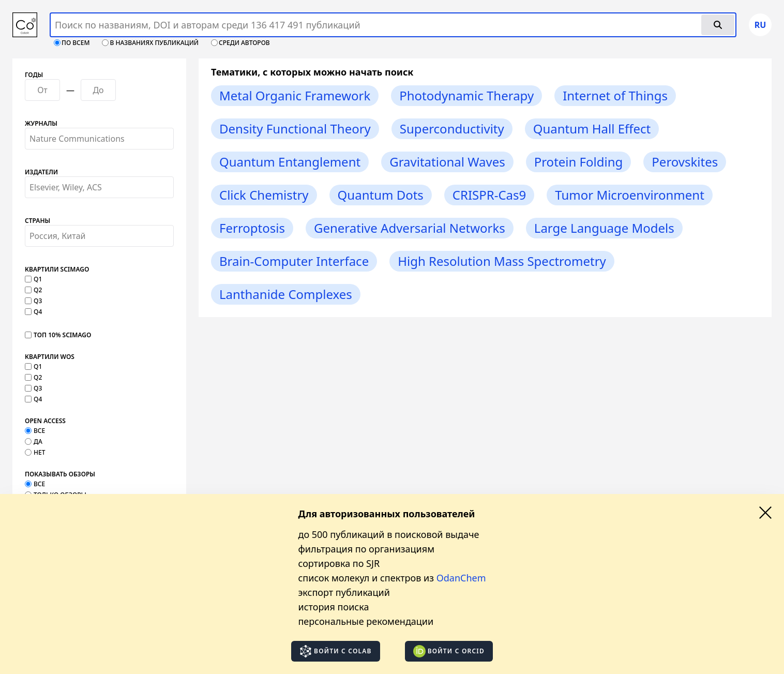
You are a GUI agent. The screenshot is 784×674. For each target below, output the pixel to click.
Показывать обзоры (60, 474)
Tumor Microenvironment (630, 195)
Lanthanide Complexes (286, 294)
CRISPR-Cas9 (489, 195)
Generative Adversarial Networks (410, 228)
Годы (34, 75)
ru (760, 25)
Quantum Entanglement (290, 162)
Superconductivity (452, 129)
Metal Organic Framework (295, 95)
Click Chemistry (264, 195)
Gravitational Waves (447, 162)
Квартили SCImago (57, 269)
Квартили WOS (50, 357)
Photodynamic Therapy (466, 95)
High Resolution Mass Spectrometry (502, 261)
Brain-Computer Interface (294, 261)
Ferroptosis (252, 228)
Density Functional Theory (295, 129)
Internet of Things (615, 95)
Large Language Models (604, 228)
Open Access (45, 421)
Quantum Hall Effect (592, 129)
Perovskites (685, 162)
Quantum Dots (381, 195)
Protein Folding (579, 162)
